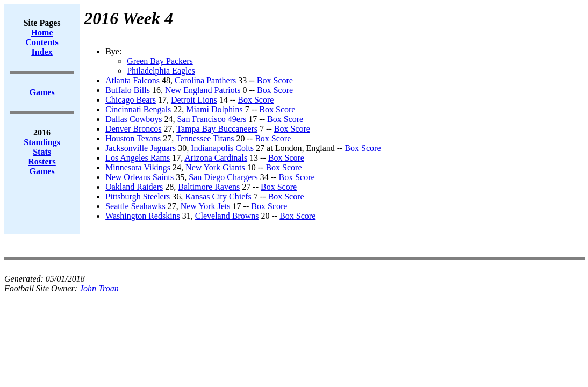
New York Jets (206, 206)
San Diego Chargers (223, 177)
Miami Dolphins (214, 109)
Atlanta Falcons (132, 80)
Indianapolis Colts (222, 148)
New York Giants (215, 167)
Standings (42, 142)
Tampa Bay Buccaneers (217, 129)
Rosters (42, 162)
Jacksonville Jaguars (141, 148)
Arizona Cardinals (216, 158)
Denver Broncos (133, 129)
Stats (42, 152)
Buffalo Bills (128, 90)
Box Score (275, 80)
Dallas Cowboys (134, 119)
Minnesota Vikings (138, 167)
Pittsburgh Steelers (138, 196)
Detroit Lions (194, 100)
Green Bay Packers (160, 61)
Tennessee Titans (205, 138)
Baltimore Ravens (209, 187)
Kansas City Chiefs (218, 196)
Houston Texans (133, 138)
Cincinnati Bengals (138, 109)
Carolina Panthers (205, 80)
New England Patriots (203, 90)
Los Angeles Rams (138, 158)
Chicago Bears (131, 100)
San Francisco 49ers (211, 119)
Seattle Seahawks (135, 206)
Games (42, 171)
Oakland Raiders (134, 187)
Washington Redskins (143, 216)
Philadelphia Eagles (161, 71)
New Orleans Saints (139, 177)
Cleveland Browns (227, 216)
